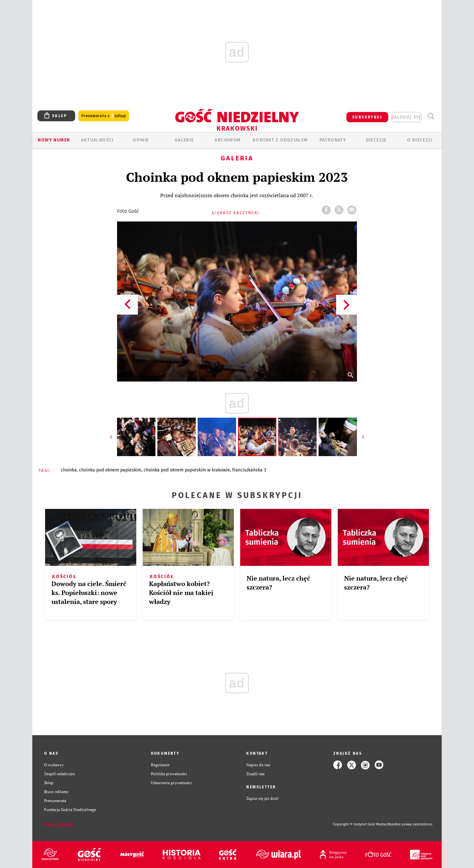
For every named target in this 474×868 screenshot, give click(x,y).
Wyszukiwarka (431, 116)
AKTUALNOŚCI (97, 140)
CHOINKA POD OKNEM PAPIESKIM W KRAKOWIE (187, 470)
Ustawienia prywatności (171, 783)
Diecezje (376, 140)
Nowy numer (54, 140)
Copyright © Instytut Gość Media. (360, 824)
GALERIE (184, 140)
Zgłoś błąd (59, 824)
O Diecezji (420, 140)
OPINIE (141, 140)
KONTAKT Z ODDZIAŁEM (280, 140)
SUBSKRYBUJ (367, 117)
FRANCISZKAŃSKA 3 (249, 470)
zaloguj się (407, 117)
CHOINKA (69, 470)
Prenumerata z (104, 116)
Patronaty (333, 140)
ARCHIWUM (228, 140)
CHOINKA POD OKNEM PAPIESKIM (110, 470)
